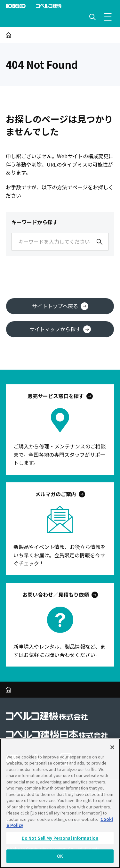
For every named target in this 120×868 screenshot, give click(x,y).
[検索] (100, 242)
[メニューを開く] (108, 17)
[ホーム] (8, 35)
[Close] (112, 747)
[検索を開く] (92, 17)
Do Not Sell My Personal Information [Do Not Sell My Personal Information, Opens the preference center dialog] (60, 838)
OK (60, 856)
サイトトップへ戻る (60, 306)
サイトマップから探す (60, 329)
